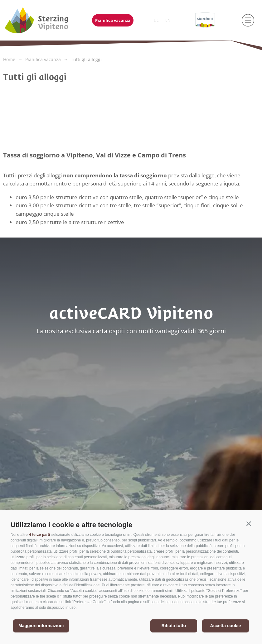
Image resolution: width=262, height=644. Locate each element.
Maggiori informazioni (41, 626)
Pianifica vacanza (113, 20)
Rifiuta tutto (174, 626)
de (156, 20)
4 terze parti (39, 535)
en (168, 20)
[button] (249, 524)
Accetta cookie (226, 626)
